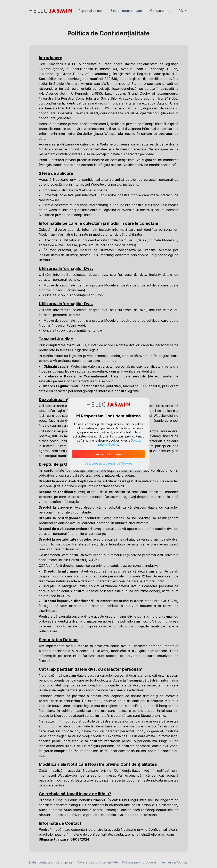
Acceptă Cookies (108, 454)
